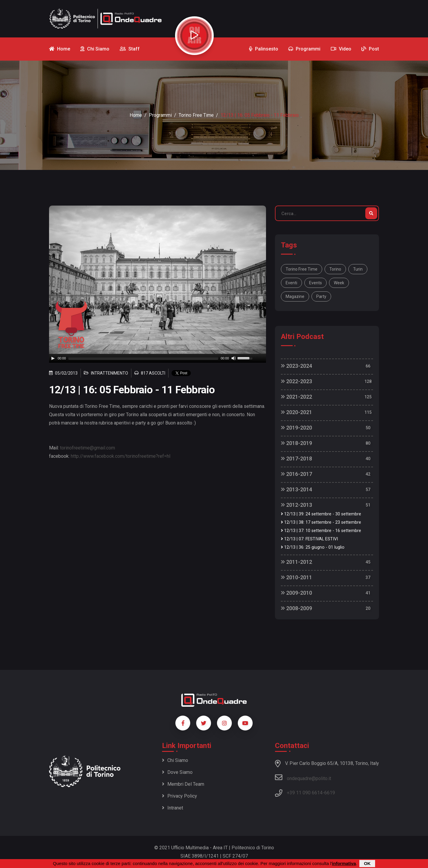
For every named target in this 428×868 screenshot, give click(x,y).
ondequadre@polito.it (303, 777)
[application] (158, 358)
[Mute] (234, 358)
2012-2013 (296, 505)
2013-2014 (296, 489)
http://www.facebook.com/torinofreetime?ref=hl (121, 456)
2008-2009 (296, 608)
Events (316, 283)
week (339, 283)
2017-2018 (296, 459)
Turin (358, 269)
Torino (335, 269)
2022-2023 (296, 381)
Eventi (291, 283)
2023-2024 (296, 366)
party (321, 296)
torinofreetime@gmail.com (88, 448)
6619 (330, 793)
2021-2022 (296, 397)
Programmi (160, 115)
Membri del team (183, 784)
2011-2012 (296, 562)
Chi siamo (175, 760)
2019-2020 (296, 428)
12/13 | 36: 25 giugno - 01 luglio (313, 547)
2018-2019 (296, 443)
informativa (344, 863)
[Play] (53, 358)
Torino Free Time (196, 115)
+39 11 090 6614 (305, 793)
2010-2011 (296, 577)
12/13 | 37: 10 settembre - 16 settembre (321, 531)
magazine (295, 296)
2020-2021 (296, 412)
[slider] (143, 358)
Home (136, 115)
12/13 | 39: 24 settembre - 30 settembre (321, 514)
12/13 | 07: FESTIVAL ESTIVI (309, 539)
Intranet (173, 808)
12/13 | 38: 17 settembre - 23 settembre (321, 522)
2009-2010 (296, 593)
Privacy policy (180, 796)
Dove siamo (177, 772)
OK (367, 863)
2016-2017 (296, 474)
